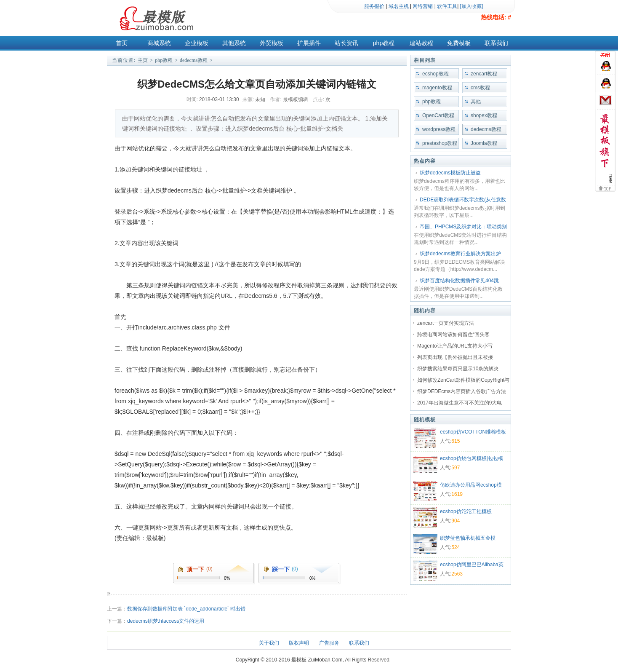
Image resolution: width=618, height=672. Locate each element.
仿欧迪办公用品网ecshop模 (471, 485)
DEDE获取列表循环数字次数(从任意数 (463, 200)
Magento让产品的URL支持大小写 (455, 346)
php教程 (384, 43)
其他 (476, 102)
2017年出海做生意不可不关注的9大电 (460, 403)
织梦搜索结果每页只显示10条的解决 (458, 369)
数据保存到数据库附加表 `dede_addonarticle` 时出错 (186, 609)
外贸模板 (272, 43)
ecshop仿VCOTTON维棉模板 (473, 432)
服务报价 (374, 6)
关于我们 (269, 643)
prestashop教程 (440, 143)
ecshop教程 (436, 74)
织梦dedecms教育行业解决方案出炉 (460, 254)
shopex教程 (484, 115)
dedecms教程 (194, 60)
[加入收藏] (472, 6)
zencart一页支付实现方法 (446, 323)
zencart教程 (484, 74)
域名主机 (399, 6)
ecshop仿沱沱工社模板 (466, 511)
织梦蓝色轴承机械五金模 (468, 538)
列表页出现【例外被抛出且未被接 (455, 357)
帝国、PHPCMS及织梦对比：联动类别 (463, 227)
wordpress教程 (439, 129)
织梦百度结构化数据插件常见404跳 (459, 281)
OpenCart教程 (438, 115)
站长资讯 (346, 43)
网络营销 (423, 6)
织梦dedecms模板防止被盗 (450, 173)
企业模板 (197, 43)
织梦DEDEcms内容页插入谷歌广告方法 (462, 391)
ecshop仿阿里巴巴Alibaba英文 (472, 565)
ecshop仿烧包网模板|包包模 (471, 458)
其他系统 (234, 43)
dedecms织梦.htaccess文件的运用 (166, 621)
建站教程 (421, 43)
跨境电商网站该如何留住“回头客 (453, 335)
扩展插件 (309, 43)
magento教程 (437, 88)
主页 (143, 60)
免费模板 (459, 43)
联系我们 (496, 43)
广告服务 (329, 643)
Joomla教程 (484, 143)
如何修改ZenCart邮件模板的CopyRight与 (463, 380)
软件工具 (447, 6)
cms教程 (480, 88)
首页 (122, 43)
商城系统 (159, 43)
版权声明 (299, 643)
